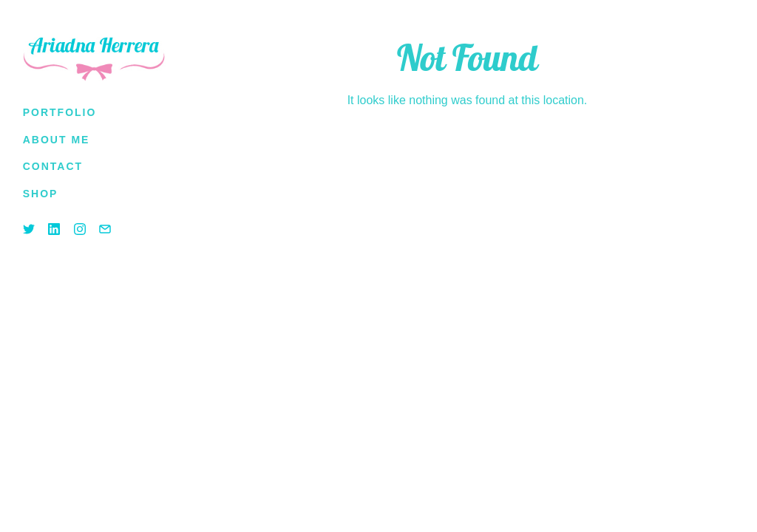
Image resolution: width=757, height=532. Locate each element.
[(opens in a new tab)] (41, 194)
